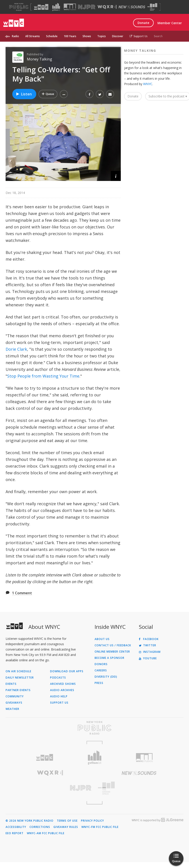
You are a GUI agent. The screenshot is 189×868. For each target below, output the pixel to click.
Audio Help (59, 696)
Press (99, 683)
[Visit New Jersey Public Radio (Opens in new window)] (50, 788)
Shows (87, 36)
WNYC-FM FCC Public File (100, 827)
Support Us (139, 36)
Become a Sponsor (109, 658)
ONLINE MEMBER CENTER (112, 652)
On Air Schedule (18, 671)
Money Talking (39, 59)
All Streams (33, 36)
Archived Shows (63, 684)
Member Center (170, 23)
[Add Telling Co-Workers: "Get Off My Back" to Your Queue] (48, 94)
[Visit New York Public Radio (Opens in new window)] (94, 728)
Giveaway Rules (66, 827)
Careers (101, 670)
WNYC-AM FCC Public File (46, 833)
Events (11, 684)
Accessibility (16, 827)
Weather (12, 709)
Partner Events (18, 690)
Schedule (52, 36)
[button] (64, 94)
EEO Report (15, 833)
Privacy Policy (92, 821)
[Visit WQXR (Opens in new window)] (107, 7)
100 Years (70, 36)
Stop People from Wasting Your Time (43, 376)
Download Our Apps (67, 671)
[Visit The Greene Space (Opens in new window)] (152, 7)
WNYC (148, 84)
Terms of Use (67, 821)
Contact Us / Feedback (113, 645)
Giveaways (14, 703)
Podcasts (58, 678)
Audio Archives (62, 690)
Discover (118, 36)
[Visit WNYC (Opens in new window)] (41, 7)
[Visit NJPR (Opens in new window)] (87, 7)
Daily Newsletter (20, 678)
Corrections (40, 827)
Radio (15, 36)
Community (15, 696)
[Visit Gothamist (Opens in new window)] (56, 7)
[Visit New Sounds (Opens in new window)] (132, 7)
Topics (102, 36)
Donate (143, 23)
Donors (101, 664)
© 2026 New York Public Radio (30, 821)
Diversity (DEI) (106, 677)
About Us (102, 639)
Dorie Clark (16, 349)
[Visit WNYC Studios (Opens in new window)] (70, 7)
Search (158, 36)
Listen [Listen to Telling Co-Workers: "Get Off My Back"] (24, 94)
